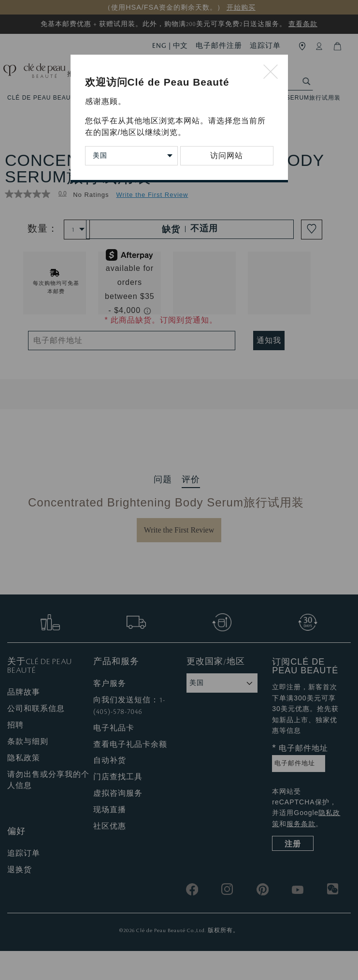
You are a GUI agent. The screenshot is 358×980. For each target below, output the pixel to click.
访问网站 (227, 156)
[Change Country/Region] (132, 156)
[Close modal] (271, 72)
